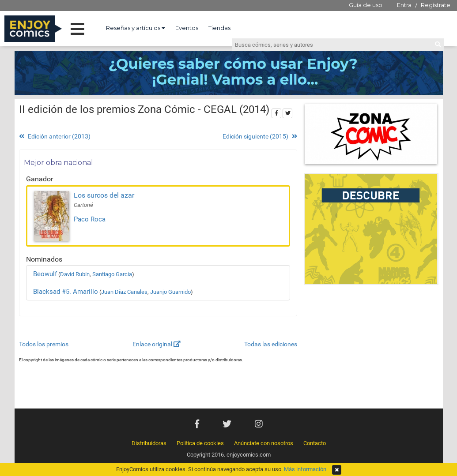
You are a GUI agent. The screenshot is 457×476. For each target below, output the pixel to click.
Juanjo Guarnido (170, 292)
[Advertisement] (371, 349)
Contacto (315, 443)
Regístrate (436, 5)
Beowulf (45, 274)
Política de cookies (200, 443)
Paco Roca (90, 219)
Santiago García (112, 274)
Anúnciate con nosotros (264, 443)
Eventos (187, 28)
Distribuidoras (149, 443)
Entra (404, 5)
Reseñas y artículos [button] (136, 28)
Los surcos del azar (104, 195)
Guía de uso (366, 5)
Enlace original (157, 344)
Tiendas (219, 28)
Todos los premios (44, 344)
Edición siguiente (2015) (260, 136)
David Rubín (75, 274)
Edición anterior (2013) (55, 136)
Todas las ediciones (271, 344)
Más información (305, 469)
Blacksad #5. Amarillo (66, 292)
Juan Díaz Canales (124, 292)
